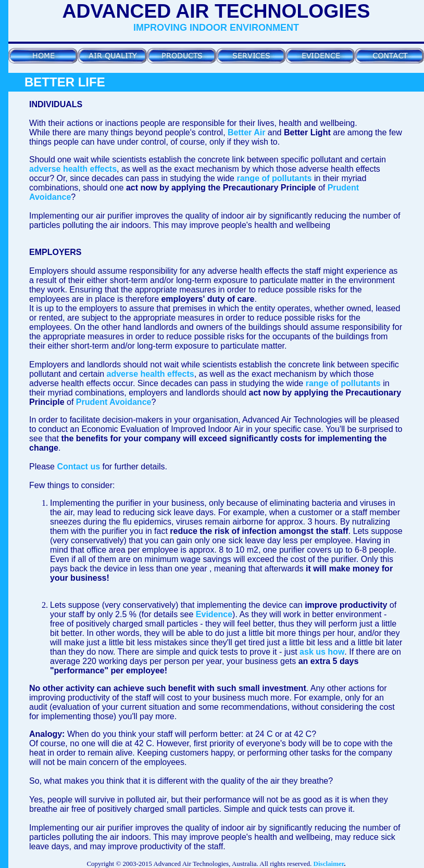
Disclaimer (329, 864)
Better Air (246, 132)
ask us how (322, 652)
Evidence (214, 614)
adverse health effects (73, 169)
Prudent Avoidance (114, 402)
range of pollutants (274, 178)
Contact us (78, 467)
